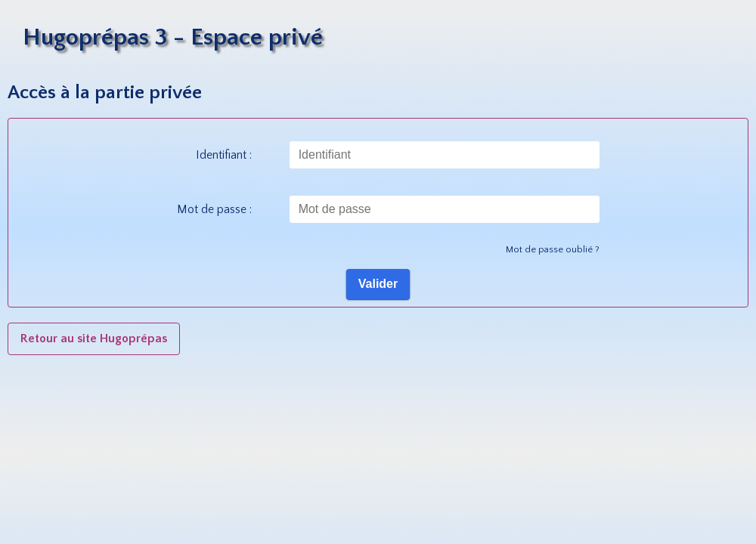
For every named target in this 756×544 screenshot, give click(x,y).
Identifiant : (224, 155)
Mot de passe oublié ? (553, 249)
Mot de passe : (214, 209)
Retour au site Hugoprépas (94, 338)
